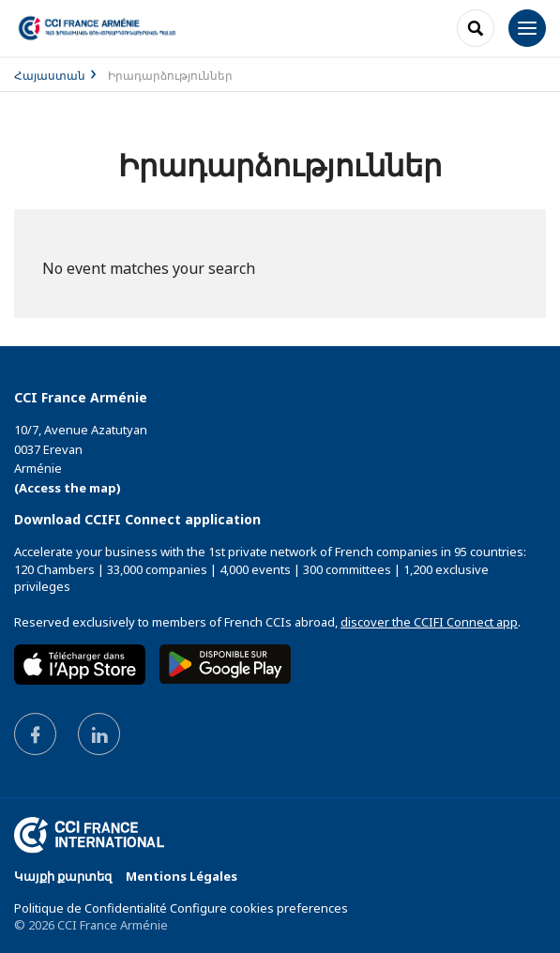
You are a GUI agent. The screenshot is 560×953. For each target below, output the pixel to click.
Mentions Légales (182, 876)
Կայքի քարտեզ (63, 876)
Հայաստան (50, 76)
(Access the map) (68, 488)
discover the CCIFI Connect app (429, 622)
